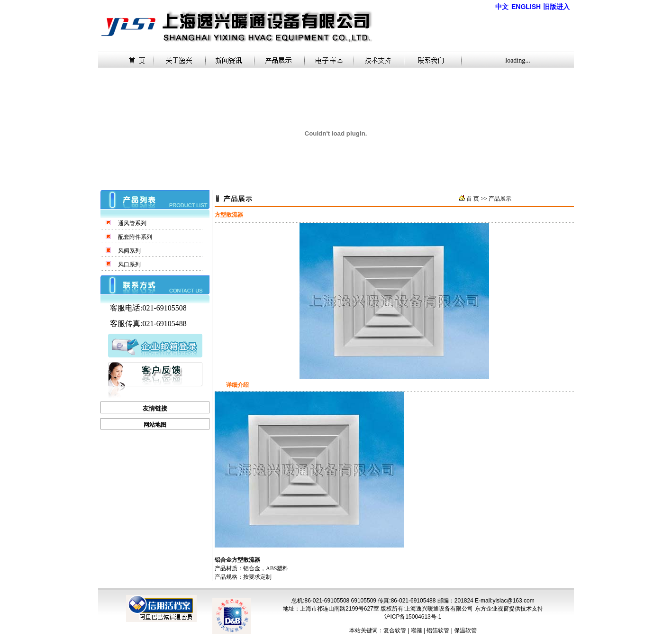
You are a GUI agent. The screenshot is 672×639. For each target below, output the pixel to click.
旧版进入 (556, 7)
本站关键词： (366, 630)
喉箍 (417, 630)
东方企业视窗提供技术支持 (509, 609)
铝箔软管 (438, 630)
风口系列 (129, 265)
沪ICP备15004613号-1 (413, 617)
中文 (502, 7)
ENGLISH (526, 7)
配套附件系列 (135, 237)
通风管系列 (132, 223)
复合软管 (395, 630)
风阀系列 (129, 251)
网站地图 (155, 425)
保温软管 (465, 630)
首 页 (473, 199)
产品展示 (500, 199)
